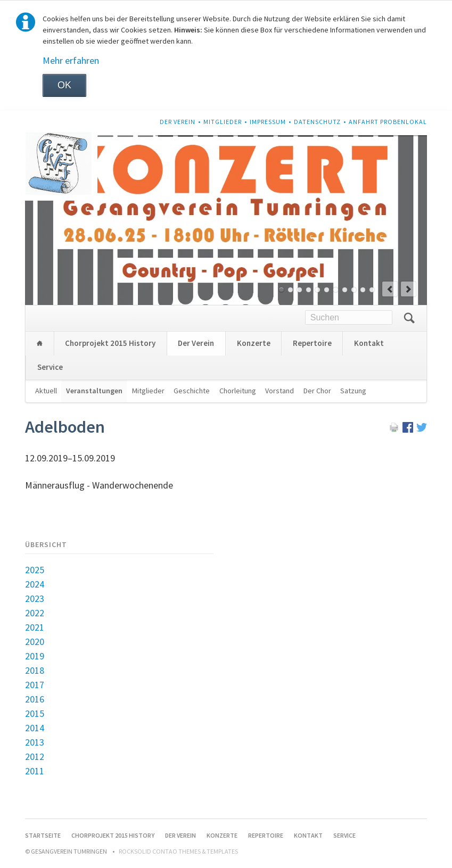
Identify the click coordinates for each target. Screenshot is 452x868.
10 (363, 290)
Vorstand (280, 391)
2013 (35, 742)
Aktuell (46, 391)
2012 (35, 757)
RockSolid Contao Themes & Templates (178, 851)
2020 (35, 642)
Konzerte (254, 343)
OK (64, 85)
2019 (35, 656)
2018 (35, 670)
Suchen (409, 318)
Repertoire (312, 343)
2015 (35, 713)
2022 (35, 613)
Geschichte (192, 391)
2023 (35, 598)
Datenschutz (317, 122)
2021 (35, 627)
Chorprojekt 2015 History (110, 343)
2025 (35, 570)
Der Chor (317, 391)
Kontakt (369, 343)
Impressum (268, 122)
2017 (35, 685)
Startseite (39, 344)
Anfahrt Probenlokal (388, 122)
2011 (35, 771)
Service (50, 367)
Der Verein (178, 122)
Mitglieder (223, 122)
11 (372, 290)
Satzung (353, 391)
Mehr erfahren (71, 60)
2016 (35, 699)
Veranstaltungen (94, 391)
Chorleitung (238, 391)
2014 (35, 728)
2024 (35, 584)
